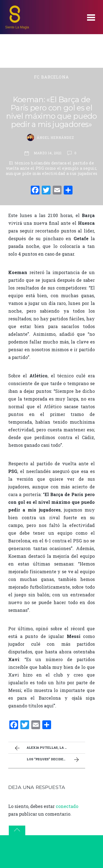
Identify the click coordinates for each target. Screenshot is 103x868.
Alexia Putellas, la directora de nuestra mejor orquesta (49, 748)
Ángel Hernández (55, 137)
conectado (67, 806)
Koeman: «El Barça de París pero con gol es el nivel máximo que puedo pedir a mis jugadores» (51, 112)
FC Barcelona (51, 77)
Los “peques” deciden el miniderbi (56, 760)
